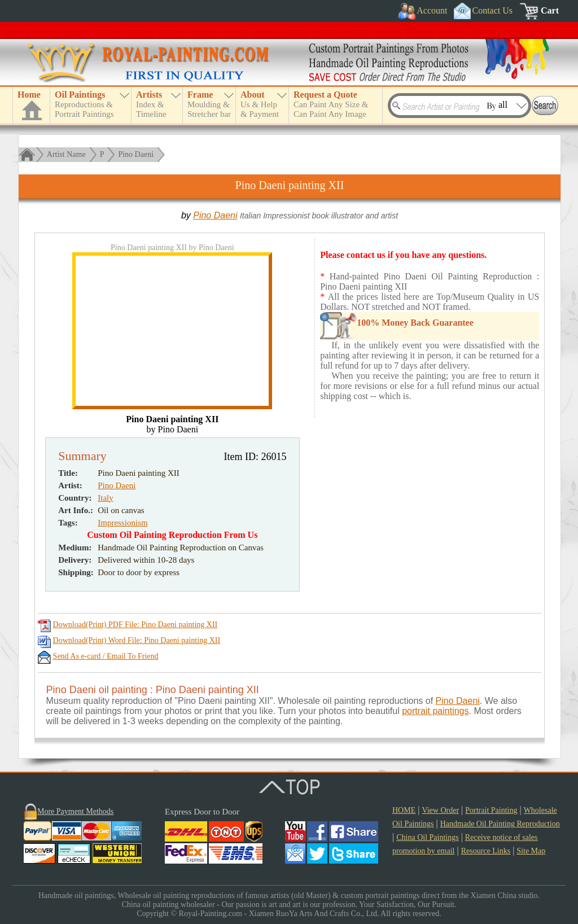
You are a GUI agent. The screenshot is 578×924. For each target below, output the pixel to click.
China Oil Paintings (427, 837)
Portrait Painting (491, 810)
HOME (404, 810)
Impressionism (122, 523)
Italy (106, 498)
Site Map (531, 851)
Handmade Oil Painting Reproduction (500, 824)
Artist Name (66, 154)
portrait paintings (435, 711)
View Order (440, 810)
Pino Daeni (136, 154)
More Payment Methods (75, 811)
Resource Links (486, 851)
